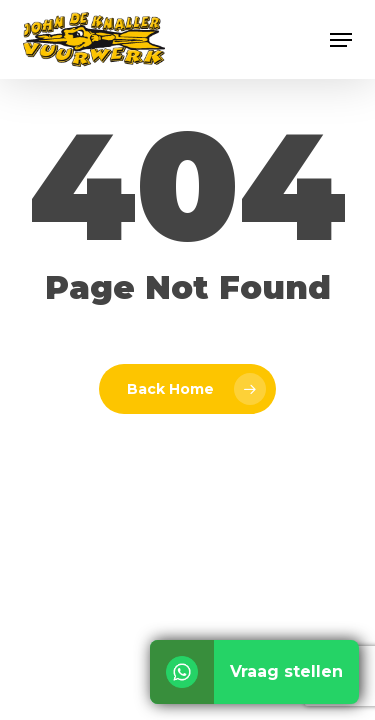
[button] (341, 40)
